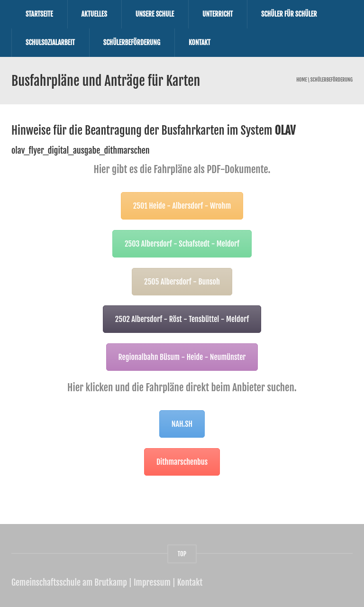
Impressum (152, 582)
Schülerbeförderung (132, 42)
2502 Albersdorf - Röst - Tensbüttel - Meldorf (182, 319)
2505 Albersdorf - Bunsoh (182, 282)
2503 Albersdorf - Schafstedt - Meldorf (182, 244)
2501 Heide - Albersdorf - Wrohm (182, 206)
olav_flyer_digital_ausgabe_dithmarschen (81, 150)
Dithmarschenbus (182, 462)
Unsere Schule (155, 14)
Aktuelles (94, 14)
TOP (182, 554)
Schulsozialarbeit (50, 42)
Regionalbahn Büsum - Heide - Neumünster (182, 357)
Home (301, 80)
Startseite (39, 14)
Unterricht (218, 14)
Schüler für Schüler (289, 14)
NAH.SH (182, 424)
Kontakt (200, 42)
